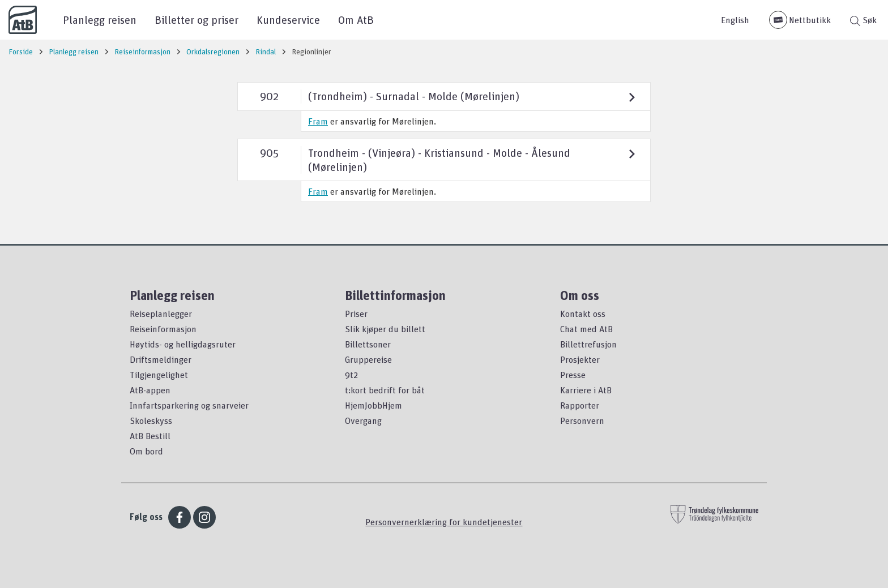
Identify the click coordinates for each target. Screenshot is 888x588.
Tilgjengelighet (159, 375)
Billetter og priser (197, 20)
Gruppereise (368, 359)
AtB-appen (150, 390)
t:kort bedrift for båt (385, 390)
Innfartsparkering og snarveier (189, 405)
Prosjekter (580, 359)
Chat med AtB (586, 329)
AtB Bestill (150, 436)
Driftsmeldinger (161, 359)
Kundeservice (288, 20)
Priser (356, 314)
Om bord (146, 451)
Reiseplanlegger (161, 314)
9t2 (351, 375)
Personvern (582, 420)
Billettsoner (368, 344)
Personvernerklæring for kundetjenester (444, 522)
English (735, 20)
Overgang (363, 420)
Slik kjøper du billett (385, 329)
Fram (318, 121)
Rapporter (580, 405)
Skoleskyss (151, 420)
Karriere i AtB (586, 390)
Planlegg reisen (100, 20)
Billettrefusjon (588, 344)
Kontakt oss (583, 314)
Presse (573, 375)
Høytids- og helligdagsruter (183, 344)
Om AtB (356, 20)
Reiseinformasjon (163, 329)
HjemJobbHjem (373, 405)
